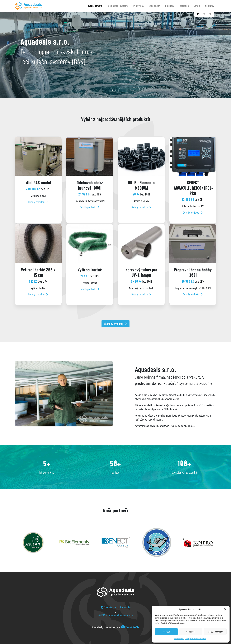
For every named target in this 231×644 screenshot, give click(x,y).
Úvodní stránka (95, 6)
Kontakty (210, 6)
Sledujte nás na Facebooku (116, 607)
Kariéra (197, 6)
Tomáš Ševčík (132, 627)
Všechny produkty (115, 324)
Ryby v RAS (138, 6)
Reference (184, 6)
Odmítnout (191, 632)
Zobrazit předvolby (215, 632)
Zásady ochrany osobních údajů (196, 639)
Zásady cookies (179, 639)
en (204, 14)
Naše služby (155, 6)
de (210, 14)
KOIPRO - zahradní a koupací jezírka (115, 615)
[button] (225, 609)
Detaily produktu (38, 202)
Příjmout (166, 632)
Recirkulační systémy (118, 6)
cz (198, 14)
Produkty (170, 6)
